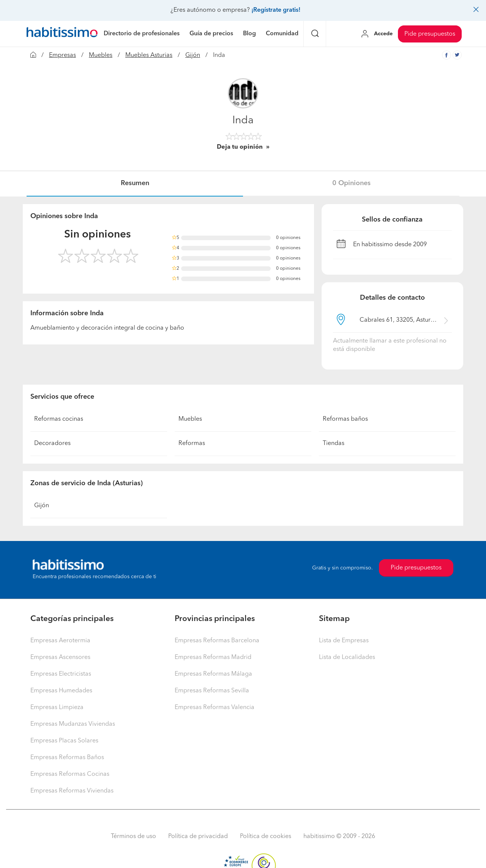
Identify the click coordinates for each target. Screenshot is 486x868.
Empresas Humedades (61, 691)
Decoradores (52, 443)
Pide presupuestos (430, 34)
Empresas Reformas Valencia (215, 708)
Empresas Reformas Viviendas (72, 791)
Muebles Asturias (149, 55)
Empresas (62, 55)
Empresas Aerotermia (60, 641)
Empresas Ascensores (60, 657)
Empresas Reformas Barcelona (217, 641)
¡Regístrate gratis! (276, 10)
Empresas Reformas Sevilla (212, 691)
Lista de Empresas (344, 641)
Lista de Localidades (347, 657)
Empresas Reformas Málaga (213, 674)
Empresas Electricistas (61, 674)
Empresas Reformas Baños (67, 758)
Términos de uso (133, 837)
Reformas (192, 443)
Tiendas (334, 443)
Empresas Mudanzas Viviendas (73, 724)
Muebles (101, 55)
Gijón (193, 55)
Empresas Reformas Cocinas (70, 774)
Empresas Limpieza (57, 708)
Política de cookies (266, 837)
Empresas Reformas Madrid (213, 657)
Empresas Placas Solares (64, 741)
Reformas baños (345, 419)
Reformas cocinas (59, 419)
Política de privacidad (198, 837)
